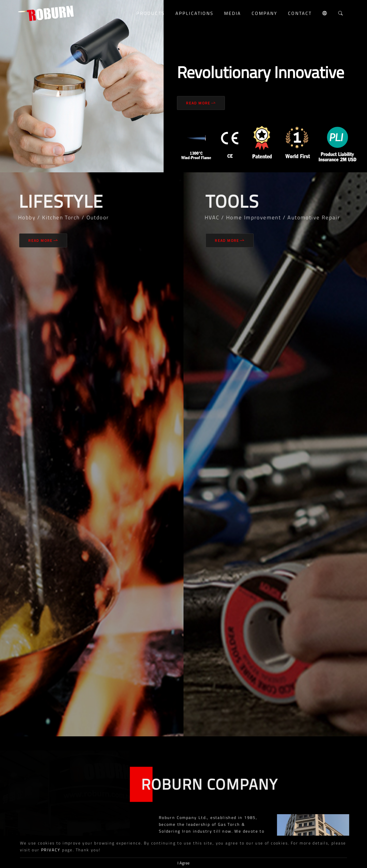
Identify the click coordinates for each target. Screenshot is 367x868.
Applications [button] (194, 13)
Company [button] (265, 13)
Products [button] (151, 13)
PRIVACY (51, 850)
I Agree (183, 863)
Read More (201, 103)
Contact (300, 13)
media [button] (233, 13)
